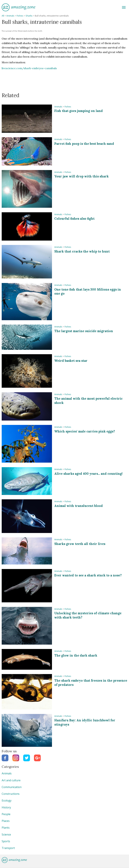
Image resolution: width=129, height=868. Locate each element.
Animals (10, 16)
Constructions (11, 794)
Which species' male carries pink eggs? (85, 431)
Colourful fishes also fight (74, 219)
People (6, 814)
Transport (8, 848)
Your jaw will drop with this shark (81, 176)
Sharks (29, 16)
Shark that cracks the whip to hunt (82, 251)
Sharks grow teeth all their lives (80, 544)
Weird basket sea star (71, 361)
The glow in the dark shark (76, 655)
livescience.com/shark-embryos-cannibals (29, 68)
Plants (6, 828)
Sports (6, 841)
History (6, 807)
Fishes (20, 16)
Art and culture (11, 780)
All (3, 16)
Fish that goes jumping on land (79, 111)
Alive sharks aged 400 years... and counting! (88, 474)
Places (6, 821)
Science (6, 834)
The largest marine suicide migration (84, 331)
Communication (12, 787)
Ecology (7, 800)
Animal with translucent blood (79, 506)
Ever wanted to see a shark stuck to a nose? (88, 575)
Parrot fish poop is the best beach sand (84, 144)
